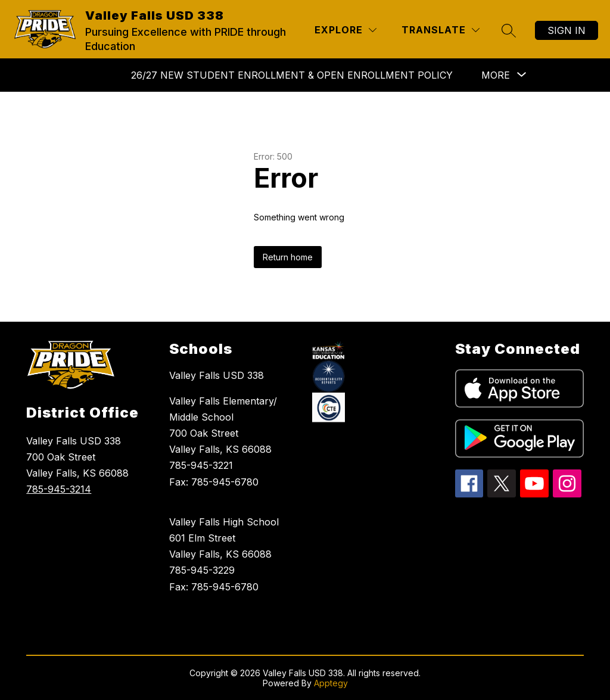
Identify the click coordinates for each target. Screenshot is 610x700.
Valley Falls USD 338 (217, 375)
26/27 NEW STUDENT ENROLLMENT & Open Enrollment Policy (292, 75)
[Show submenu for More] (496, 75)
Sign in (567, 30)
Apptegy (331, 683)
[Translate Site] (441, 30)
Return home (288, 257)
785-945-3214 (59, 489)
